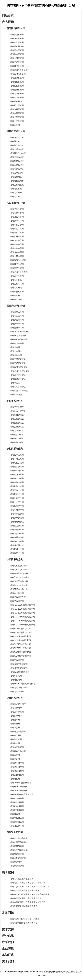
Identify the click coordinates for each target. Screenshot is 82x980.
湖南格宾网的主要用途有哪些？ (24, 923)
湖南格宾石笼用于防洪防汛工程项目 (26, 898)
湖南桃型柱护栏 (17, 537)
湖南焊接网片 (16, 728)
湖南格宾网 (15, 296)
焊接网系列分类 (12, 698)
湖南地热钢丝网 (17, 767)
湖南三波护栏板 (17, 419)
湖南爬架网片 (16, 862)
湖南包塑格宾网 (17, 268)
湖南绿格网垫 (16, 351)
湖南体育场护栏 (17, 514)
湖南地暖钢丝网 (17, 771)
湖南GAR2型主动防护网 (20, 652)
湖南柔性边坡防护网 (19, 585)
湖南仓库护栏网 (17, 506)
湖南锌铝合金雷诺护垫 (20, 371)
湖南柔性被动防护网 (19, 566)
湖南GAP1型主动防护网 (20, 656)
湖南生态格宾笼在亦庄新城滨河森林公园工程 (30, 887)
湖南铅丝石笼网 (17, 82)
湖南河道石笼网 (17, 42)
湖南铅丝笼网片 (17, 193)
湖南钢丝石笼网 (17, 66)
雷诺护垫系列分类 (13, 306)
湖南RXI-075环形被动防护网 (22, 617)
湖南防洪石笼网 (17, 54)
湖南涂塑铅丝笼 (17, 165)
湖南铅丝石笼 (16, 189)
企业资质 (8, 949)
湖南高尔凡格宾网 (18, 260)
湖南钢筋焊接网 (17, 826)
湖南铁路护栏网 (17, 482)
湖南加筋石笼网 (17, 109)
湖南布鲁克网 (16, 676)
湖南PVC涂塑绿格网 (19, 332)
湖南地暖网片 (16, 759)
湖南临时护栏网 (17, 541)
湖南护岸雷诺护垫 (18, 359)
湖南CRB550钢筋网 (18, 791)
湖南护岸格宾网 (17, 221)
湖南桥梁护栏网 (17, 498)
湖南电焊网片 (16, 708)
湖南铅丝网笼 (16, 177)
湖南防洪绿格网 (17, 312)
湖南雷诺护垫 (16, 395)
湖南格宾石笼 (16, 280)
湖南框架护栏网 (17, 530)
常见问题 (8, 913)
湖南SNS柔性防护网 (19, 581)
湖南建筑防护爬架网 (19, 838)
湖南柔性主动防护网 (19, 570)
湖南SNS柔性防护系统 (20, 589)
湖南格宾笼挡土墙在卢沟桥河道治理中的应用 (30, 894)
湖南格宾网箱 (16, 288)
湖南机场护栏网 (17, 475)
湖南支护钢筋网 (17, 798)
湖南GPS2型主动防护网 (20, 644)
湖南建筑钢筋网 (17, 822)
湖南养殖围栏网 (17, 471)
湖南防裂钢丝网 (17, 775)
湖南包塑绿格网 (17, 328)
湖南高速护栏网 (17, 478)
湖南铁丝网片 (16, 735)
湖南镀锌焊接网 (17, 712)
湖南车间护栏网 (17, 510)
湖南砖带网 (15, 743)
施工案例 (8, 872)
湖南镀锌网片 (16, 720)
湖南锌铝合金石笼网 (19, 70)
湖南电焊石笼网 (17, 98)
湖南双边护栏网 (17, 526)
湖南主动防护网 (17, 660)
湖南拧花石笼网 (17, 117)
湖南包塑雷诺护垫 (18, 379)
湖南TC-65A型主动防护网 (21, 633)
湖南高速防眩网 (17, 463)
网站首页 (8, 16)
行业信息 (8, 936)
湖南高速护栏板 (17, 438)
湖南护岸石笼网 (17, 39)
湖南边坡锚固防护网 (19, 688)
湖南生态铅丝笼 (17, 185)
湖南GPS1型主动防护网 (20, 648)
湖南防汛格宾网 (17, 233)
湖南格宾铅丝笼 (17, 169)
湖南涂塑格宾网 (17, 256)
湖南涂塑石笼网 (17, 78)
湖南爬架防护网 (17, 866)
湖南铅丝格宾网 (17, 252)
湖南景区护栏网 (17, 467)
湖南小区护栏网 (17, 502)
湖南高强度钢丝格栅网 (20, 672)
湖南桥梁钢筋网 (17, 806)
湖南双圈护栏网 (17, 549)
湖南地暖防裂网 (17, 747)
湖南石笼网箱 (16, 101)
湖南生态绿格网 (17, 343)
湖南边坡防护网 (17, 692)
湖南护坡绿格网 (17, 320)
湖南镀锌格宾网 (17, 276)
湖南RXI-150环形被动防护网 (22, 609)
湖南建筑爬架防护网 (19, 850)
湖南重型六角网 (17, 292)
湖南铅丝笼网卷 (17, 181)
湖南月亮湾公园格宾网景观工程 (24, 906)
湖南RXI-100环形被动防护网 (22, 613)
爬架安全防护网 (12, 832)
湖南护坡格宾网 (17, 240)
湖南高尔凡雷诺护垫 (19, 367)
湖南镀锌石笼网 (17, 94)
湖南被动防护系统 (18, 597)
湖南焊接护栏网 (17, 534)
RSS (45, 976)
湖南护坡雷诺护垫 (18, 363)
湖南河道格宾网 (17, 229)
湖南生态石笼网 (17, 121)
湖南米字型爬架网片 (19, 842)
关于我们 (8, 961)
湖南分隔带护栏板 (18, 411)
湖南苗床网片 (16, 716)
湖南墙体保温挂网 (18, 751)
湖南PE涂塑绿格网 (18, 336)
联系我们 (8, 942)
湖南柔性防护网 (17, 593)
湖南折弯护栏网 (17, 518)
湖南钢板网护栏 (17, 545)
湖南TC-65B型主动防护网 (21, 629)
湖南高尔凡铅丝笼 (18, 153)
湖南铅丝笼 (15, 197)
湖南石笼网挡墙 (17, 46)
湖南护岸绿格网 (17, 324)
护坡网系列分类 (12, 559)
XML (40, 976)
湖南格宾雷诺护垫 (18, 387)
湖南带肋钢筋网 (17, 818)
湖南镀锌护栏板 (17, 431)
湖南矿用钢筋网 (17, 810)
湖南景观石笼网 (17, 35)
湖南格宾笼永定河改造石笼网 (23, 879)
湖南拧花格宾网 (17, 209)
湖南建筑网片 (16, 755)
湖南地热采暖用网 (18, 732)
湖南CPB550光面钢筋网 (20, 783)
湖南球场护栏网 (17, 490)
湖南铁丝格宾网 (17, 248)
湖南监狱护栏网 (17, 494)
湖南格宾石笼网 (17, 113)
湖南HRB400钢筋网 (18, 787)
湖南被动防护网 (17, 601)
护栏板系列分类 (12, 401)
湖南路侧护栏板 (17, 415)
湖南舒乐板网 (16, 739)
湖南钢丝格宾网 (17, 264)
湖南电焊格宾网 (17, 213)
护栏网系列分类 (12, 449)
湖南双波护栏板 (17, 423)
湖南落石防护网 (17, 225)
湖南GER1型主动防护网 (20, 640)
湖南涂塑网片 (16, 724)
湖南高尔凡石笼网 (18, 74)
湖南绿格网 (15, 347)
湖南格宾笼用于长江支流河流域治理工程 (28, 902)
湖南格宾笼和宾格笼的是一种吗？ (25, 919)
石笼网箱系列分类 (13, 28)
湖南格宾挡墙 (16, 299)
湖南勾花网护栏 (17, 522)
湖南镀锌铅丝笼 (17, 157)
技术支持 (8, 929)
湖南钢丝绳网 (16, 680)
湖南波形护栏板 (17, 435)
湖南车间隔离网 (17, 459)
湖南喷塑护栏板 (17, 427)
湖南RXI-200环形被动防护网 (22, 605)
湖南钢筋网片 (16, 814)
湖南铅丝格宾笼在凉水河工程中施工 (26, 891)
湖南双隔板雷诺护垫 (19, 391)
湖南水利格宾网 (17, 237)
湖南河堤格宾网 (17, 244)
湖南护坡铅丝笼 (17, 138)
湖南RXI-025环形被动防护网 (22, 625)
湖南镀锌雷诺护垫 (18, 375)
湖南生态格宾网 (17, 284)
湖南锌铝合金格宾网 (19, 272)
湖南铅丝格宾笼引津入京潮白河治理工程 (28, 883)
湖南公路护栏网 (17, 486)
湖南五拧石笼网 (17, 105)
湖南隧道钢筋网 (17, 802)
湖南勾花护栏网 (17, 553)
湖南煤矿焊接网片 (18, 704)
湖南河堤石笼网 (17, 50)
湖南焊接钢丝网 (17, 763)
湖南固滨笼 (15, 141)
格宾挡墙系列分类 (13, 203)
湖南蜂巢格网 (16, 355)
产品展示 (8, 22)
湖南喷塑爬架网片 (18, 846)
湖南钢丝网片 (16, 779)
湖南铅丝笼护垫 (17, 173)
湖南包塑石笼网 (17, 90)
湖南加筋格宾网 (17, 217)
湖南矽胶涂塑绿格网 (19, 339)
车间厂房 (8, 955)
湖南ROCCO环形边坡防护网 (22, 684)
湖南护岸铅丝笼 (17, 149)
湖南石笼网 (15, 125)
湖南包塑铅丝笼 (17, 161)
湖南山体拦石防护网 (19, 664)
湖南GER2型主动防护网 (20, 636)
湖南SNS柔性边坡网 (19, 574)
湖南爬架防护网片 (18, 854)
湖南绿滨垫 (15, 383)
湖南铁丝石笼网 (17, 86)
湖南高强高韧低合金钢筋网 (22, 794)
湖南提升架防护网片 (19, 858)
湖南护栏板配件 (17, 407)
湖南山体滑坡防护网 (19, 668)
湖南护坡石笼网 (17, 62)
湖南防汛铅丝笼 (17, 145)
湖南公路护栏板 (17, 442)
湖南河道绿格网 (17, 316)
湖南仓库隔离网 (17, 455)
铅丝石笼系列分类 (13, 131)
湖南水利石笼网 (17, 58)
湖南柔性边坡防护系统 (20, 577)
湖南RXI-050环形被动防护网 (22, 621)
